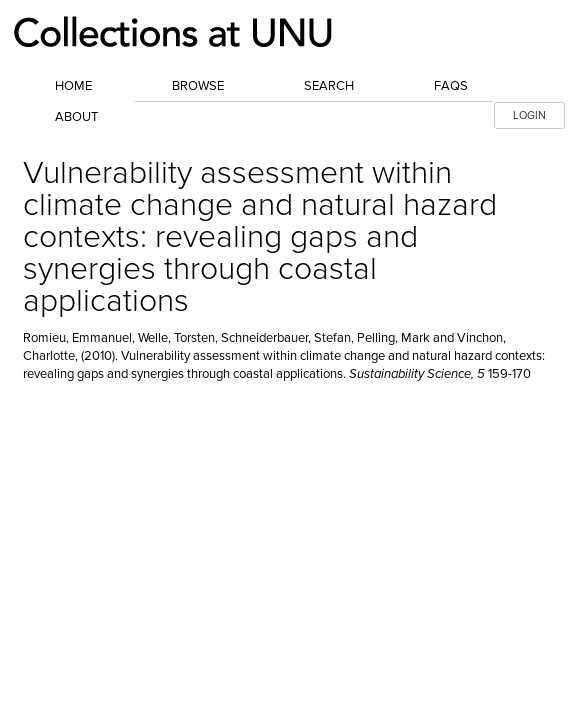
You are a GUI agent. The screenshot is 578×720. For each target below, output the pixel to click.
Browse (198, 86)
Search (329, 86)
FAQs (451, 86)
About (76, 117)
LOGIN (529, 115)
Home (73, 86)
